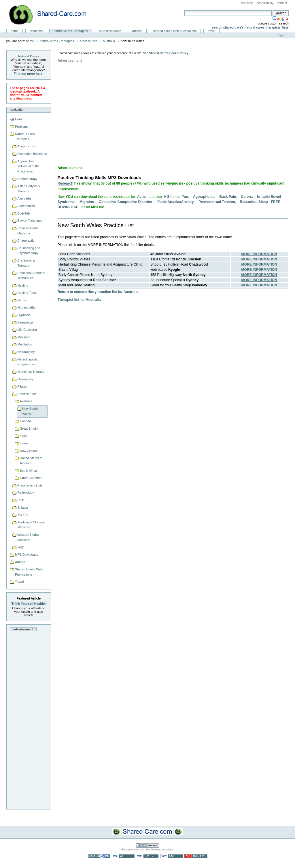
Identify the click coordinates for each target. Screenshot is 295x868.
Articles (137, 31)
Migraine (87, 202)
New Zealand (29, 451)
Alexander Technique (32, 154)
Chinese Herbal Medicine (28, 231)
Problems (36, 31)
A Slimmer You (176, 197)
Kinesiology (25, 322)
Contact (282, 3)
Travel (212, 31)
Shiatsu (23, 508)
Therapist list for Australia (79, 300)
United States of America (31, 461)
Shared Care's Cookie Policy (169, 53)
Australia (109, 41)
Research (66, 183)
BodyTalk (24, 213)
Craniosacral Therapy (26, 263)
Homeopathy (26, 307)
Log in (282, 35)
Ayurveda (24, 198)
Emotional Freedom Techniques (31, 275)
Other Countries (31, 478)
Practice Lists (89, 41)
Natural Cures (29, 56)
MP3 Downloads (110, 31)
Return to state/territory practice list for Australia (98, 292)
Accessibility (265, 3)
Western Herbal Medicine (28, 537)
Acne (141, 197)
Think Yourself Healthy (29, 604)
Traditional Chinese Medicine (31, 525)
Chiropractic (26, 241)
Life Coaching (27, 330)
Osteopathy (25, 379)
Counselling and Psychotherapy (29, 251)
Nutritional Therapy (31, 372)
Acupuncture (26, 146)
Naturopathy (26, 352)
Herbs (21, 300)
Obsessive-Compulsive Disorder (126, 202)
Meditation (25, 344)
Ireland (25, 443)
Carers (246, 197)
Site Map (247, 3)
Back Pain (228, 197)
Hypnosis (24, 315)
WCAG (123, 856)
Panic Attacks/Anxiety (175, 202)
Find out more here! (29, 74)
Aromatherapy (27, 179)
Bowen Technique (30, 221)
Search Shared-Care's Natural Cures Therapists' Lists (250, 27)
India (23, 436)
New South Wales (30, 411)
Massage (24, 337)
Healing (23, 285)
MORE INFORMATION (259, 254)
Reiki (21, 500)
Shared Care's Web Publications (175, 31)
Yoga (21, 547)
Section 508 (99, 856)
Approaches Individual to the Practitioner (28, 166)
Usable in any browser (196, 856)
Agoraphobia (204, 197)
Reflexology (26, 493)
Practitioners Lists (30, 485)
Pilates (22, 386)
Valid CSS (172, 856)
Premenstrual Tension (217, 202)
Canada (25, 421)
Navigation (17, 110)
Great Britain (29, 429)
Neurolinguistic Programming (28, 362)
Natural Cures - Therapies (71, 31)
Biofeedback (26, 206)
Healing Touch (27, 293)
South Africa (28, 471)
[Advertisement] (29, 719)
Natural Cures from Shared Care (52, 15)
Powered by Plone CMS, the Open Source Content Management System (147, 845)
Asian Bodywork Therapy (29, 189)
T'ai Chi (23, 515)
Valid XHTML (147, 856)
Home (15, 31)
